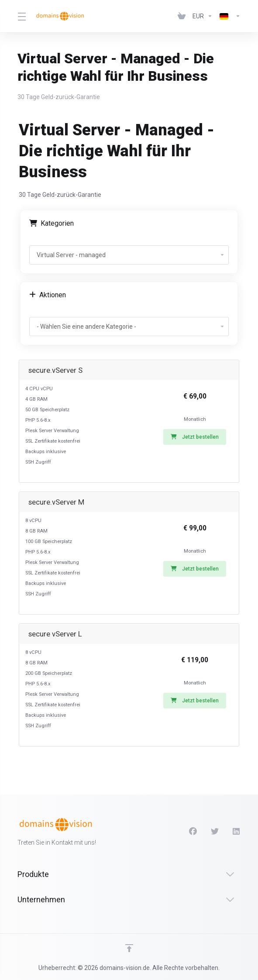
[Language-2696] (228, 16)
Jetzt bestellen (195, 437)
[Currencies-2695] (203, 16)
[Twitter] (215, 832)
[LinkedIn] (237, 832)
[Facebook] (193, 832)
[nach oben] (129, 948)
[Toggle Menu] (21, 16)
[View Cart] (182, 16)
